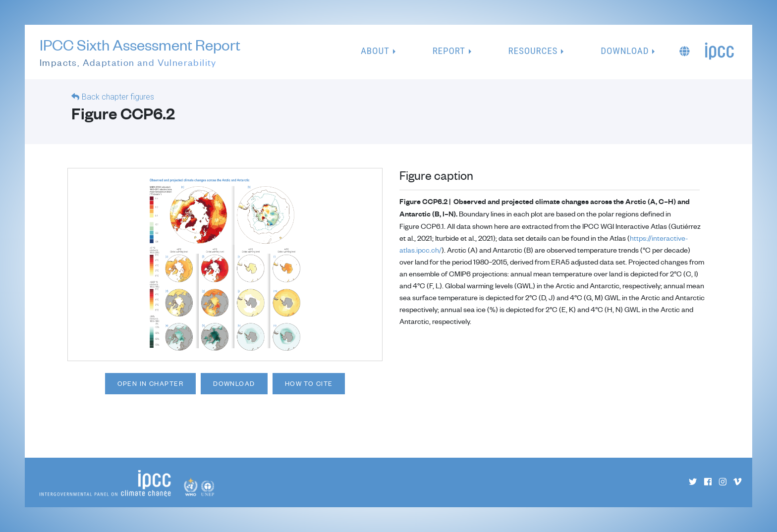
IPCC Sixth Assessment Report (140, 53)
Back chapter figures (118, 97)
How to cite (309, 383)
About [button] (375, 51)
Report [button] (449, 51)
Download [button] (625, 51)
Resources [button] (533, 51)
